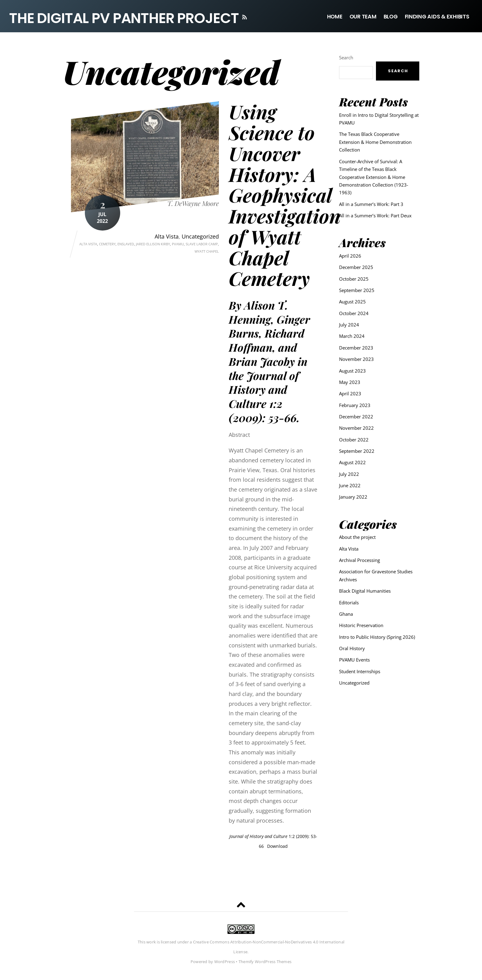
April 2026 (350, 256)
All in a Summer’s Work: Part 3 (371, 204)
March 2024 (352, 336)
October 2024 (354, 313)
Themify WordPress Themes (265, 962)
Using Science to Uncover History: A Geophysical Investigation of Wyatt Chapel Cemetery (285, 195)
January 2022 (353, 497)
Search (346, 58)
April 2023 (350, 393)
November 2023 (356, 359)
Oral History (352, 648)
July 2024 (349, 325)
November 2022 (356, 428)
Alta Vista (167, 237)
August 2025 (352, 302)
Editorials (349, 603)
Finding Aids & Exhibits (437, 17)
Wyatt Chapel (207, 252)
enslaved (126, 244)
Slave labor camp (202, 244)
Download (277, 846)
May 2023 (350, 382)
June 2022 (350, 485)
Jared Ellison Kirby (153, 244)
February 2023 (355, 405)
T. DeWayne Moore (193, 204)
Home (335, 17)
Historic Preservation (361, 625)
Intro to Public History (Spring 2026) (377, 637)
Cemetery (107, 244)
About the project (357, 537)
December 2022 (356, 417)
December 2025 (356, 267)
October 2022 (354, 440)
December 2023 (356, 348)
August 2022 (352, 462)
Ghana (346, 614)
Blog (391, 17)
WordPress (225, 962)
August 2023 (352, 371)
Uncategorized (200, 237)
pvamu (178, 244)
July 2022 (349, 474)
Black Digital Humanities (365, 591)
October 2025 (354, 279)
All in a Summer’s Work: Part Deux (375, 215)
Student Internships (360, 671)
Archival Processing (360, 560)
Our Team (363, 17)
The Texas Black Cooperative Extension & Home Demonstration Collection (375, 142)
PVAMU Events (354, 660)
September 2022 (357, 451)
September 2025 (357, 290)
